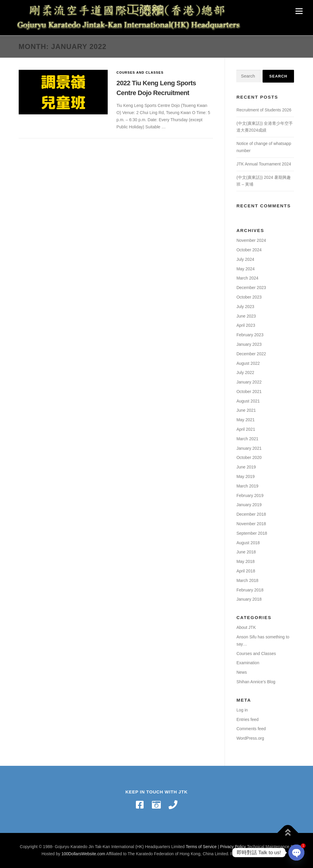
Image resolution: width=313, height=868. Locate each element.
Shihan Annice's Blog (256, 682)
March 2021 (247, 439)
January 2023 (249, 344)
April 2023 (246, 325)
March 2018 (247, 580)
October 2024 (249, 250)
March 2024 (247, 278)
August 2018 (248, 543)
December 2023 (251, 288)
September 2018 (252, 533)
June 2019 (246, 467)
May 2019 (246, 476)
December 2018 (251, 514)
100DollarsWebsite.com (83, 854)
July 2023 (245, 307)
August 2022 (248, 363)
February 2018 (250, 590)
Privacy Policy (233, 847)
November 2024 (251, 240)
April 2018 (246, 571)
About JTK (246, 627)
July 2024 (245, 259)
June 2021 (246, 410)
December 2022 (251, 354)
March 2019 (247, 486)
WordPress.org (250, 738)
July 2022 (245, 373)
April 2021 (246, 429)
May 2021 (246, 420)
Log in (242, 710)
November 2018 (251, 524)
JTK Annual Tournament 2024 (264, 164)
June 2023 (246, 316)
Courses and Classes (140, 72)
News (242, 672)
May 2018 (246, 561)
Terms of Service (201, 847)
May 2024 (246, 269)
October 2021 (249, 392)
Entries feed (248, 719)
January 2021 (249, 448)
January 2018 (249, 599)
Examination (248, 663)
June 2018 (246, 552)
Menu (299, 11)
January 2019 (249, 505)
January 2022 (249, 382)
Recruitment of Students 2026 (264, 110)
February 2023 (250, 335)
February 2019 (250, 495)
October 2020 (249, 457)
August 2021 (248, 401)
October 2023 (249, 297)
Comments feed (251, 729)
